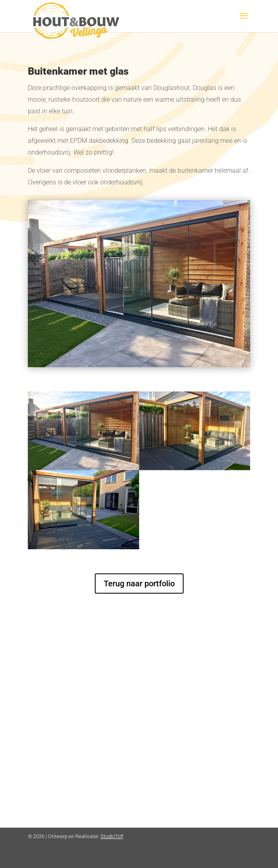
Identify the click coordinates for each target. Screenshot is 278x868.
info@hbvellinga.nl (60, 730)
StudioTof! (112, 836)
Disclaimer (161, 706)
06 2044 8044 (52, 721)
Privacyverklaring (171, 695)
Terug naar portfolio (139, 584)
